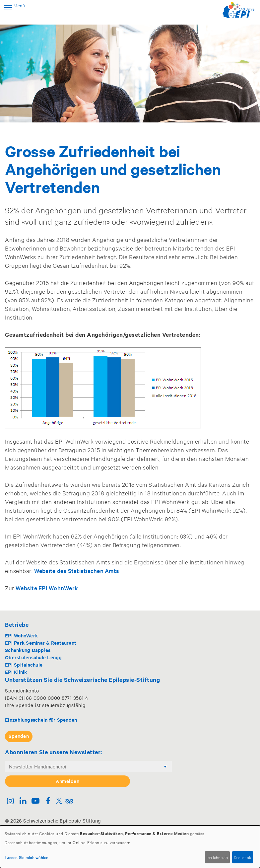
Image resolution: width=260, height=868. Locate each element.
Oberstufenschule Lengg (33, 657)
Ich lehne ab (217, 857)
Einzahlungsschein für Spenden (41, 720)
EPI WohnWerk (21, 635)
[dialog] (130, 847)
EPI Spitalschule (24, 664)
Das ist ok (242, 857)
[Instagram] (10, 801)
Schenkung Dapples (28, 650)
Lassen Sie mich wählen (27, 857)
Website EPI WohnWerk (47, 588)
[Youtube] (36, 801)
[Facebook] (48, 801)
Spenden (19, 736)
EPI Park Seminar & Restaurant (41, 643)
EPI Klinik (16, 672)
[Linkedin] (23, 801)
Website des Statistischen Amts (77, 571)
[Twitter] (59, 801)
